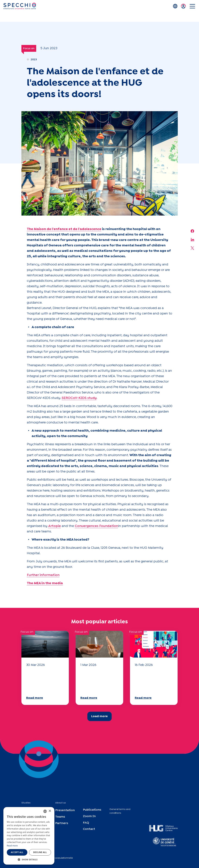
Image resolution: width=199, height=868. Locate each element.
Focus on (29, 48)
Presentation (65, 810)
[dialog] (29, 836)
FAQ (86, 823)
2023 (34, 60)
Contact (89, 829)
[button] (29, 859)
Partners (62, 823)
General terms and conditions (120, 811)
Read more (35, 698)
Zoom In (89, 816)
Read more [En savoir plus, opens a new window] (12, 846)
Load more (99, 716)
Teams (60, 817)
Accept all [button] (17, 852)
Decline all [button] (40, 852)
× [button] (50, 811)
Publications (92, 810)
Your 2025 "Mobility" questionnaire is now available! (43, 681)
